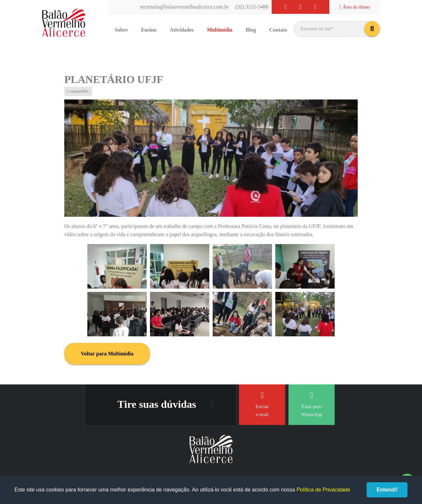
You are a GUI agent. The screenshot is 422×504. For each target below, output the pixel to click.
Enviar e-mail (262, 404)
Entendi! (387, 490)
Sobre (121, 30)
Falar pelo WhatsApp (312, 404)
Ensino (149, 30)
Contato (278, 30)
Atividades (182, 30)
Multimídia (220, 30)
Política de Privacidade (323, 490)
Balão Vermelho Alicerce (64, 23)
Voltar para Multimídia (107, 354)
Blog (251, 30)
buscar (372, 29)
